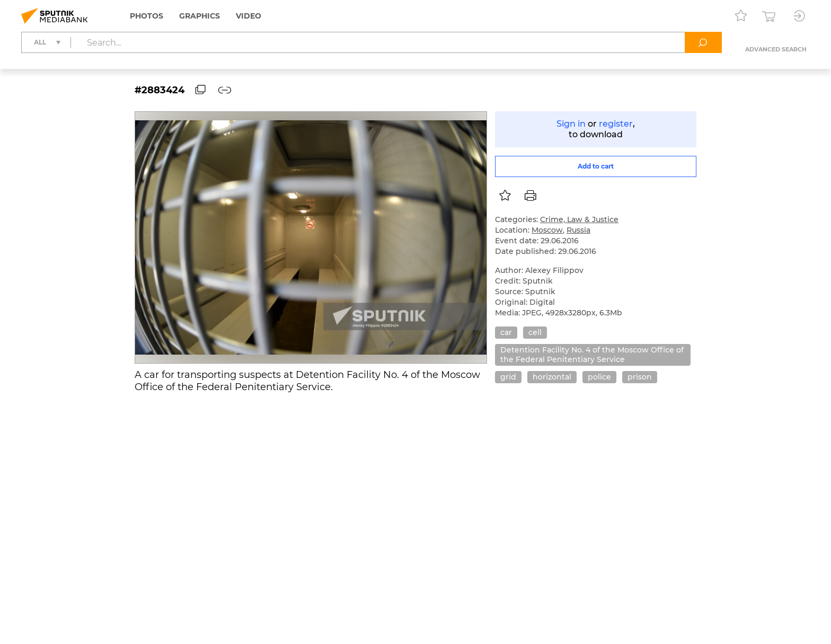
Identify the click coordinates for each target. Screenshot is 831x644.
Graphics (200, 16)
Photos (147, 16)
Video (249, 16)
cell (535, 332)
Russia (578, 230)
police (599, 377)
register (616, 124)
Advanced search (776, 49)
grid (508, 377)
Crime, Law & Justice (579, 219)
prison (640, 377)
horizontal (552, 377)
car (506, 332)
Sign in (571, 124)
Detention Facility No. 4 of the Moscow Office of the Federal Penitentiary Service (592, 355)
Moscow (547, 230)
